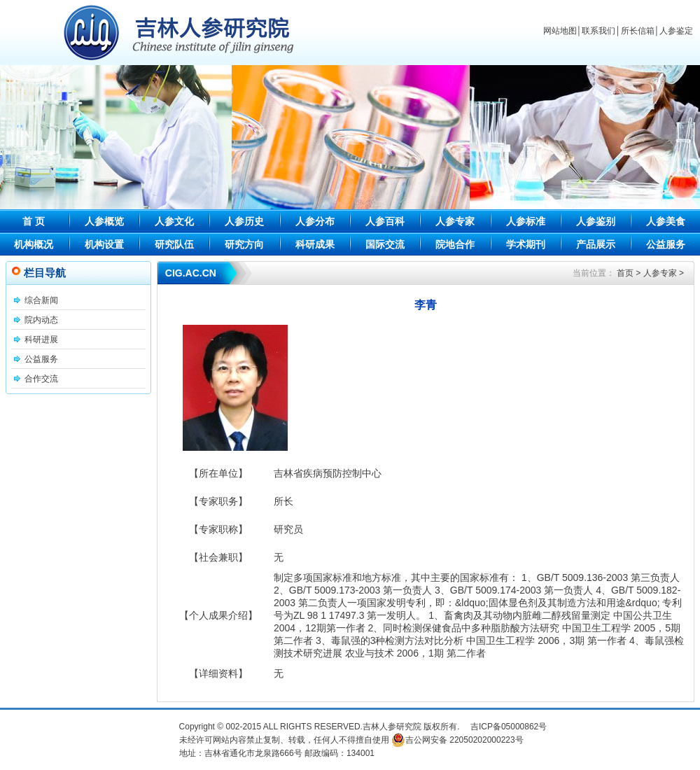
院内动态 (41, 320)
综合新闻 (41, 300)
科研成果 (315, 244)
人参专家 (455, 221)
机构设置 (104, 244)
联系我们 (598, 31)
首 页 (34, 221)
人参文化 (174, 221)
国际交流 (385, 244)
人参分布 (315, 221)
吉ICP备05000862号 (509, 727)
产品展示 (596, 244)
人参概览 (104, 221)
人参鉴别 (596, 221)
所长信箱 (638, 31)
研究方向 (244, 244)
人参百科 (385, 221)
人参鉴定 (676, 31)
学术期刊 (526, 244)
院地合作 (455, 244)
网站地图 (560, 31)
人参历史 (244, 221)
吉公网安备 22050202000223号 (457, 740)
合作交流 (41, 379)
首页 (625, 273)
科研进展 (41, 339)
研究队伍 (174, 244)
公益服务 (666, 244)
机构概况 (34, 244)
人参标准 (526, 221)
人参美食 (666, 221)
